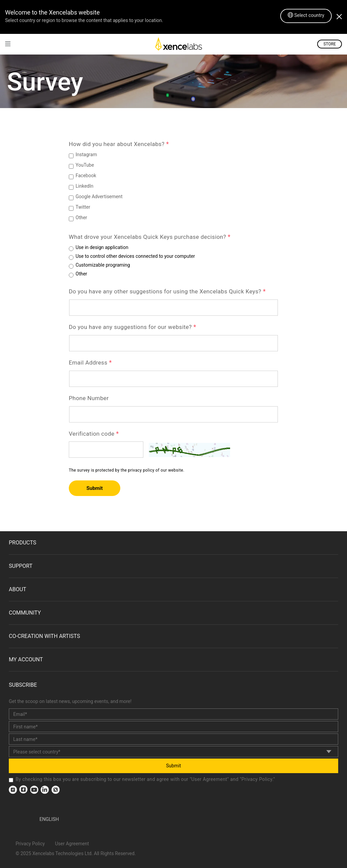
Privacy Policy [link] (257, 779)
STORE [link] (330, 44)
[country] (173, 752)
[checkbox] (11, 780)
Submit (95, 488)
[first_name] (173, 727)
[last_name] (173, 739)
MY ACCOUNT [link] (26, 659)
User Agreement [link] (209, 779)
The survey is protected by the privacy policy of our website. (127, 470)
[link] (8, 44)
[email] (173, 714)
